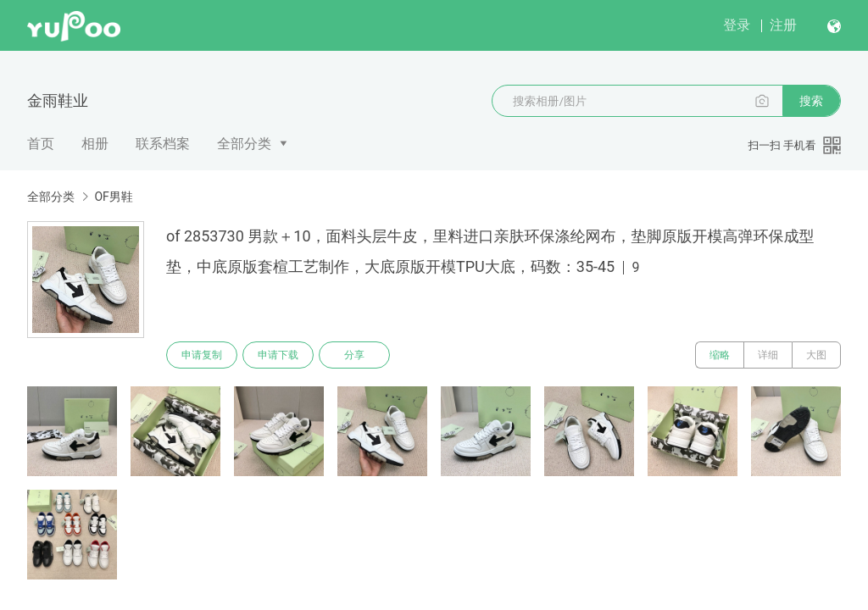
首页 (41, 144)
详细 (768, 355)
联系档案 (163, 144)
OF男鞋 (113, 197)
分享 (354, 355)
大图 (816, 355)
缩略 (720, 355)
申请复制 (202, 355)
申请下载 (278, 355)
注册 (783, 25)
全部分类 (244, 144)
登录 (737, 25)
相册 (95, 144)
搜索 (811, 101)
